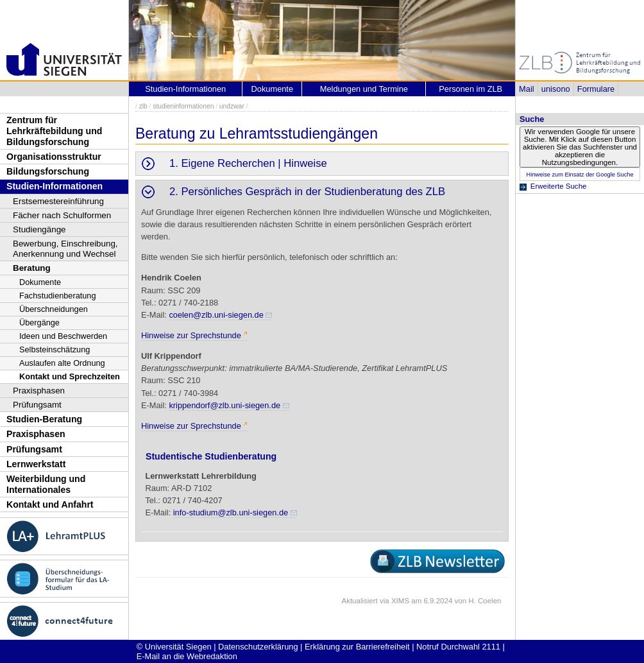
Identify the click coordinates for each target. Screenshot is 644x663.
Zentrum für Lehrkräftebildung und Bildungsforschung (54, 131)
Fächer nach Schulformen (62, 215)
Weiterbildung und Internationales (46, 484)
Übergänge (39, 323)
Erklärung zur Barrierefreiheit (357, 647)
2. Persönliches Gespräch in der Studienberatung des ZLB (307, 192)
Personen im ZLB (470, 89)
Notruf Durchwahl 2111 (458, 647)
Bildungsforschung (48, 171)
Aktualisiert (359, 601)
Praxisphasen (39, 391)
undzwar (232, 106)
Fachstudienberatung (58, 296)
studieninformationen (183, 106)
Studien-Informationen (55, 186)
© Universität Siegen (174, 647)
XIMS (400, 601)
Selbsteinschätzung (55, 349)
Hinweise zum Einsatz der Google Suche (580, 175)
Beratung (32, 268)
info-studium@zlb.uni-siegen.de (231, 512)
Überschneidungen (54, 309)
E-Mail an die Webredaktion (187, 656)
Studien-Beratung (44, 419)
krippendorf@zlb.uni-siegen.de (225, 405)
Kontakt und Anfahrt (50, 504)
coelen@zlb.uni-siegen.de (216, 315)
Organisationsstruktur (54, 157)
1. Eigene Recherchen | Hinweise (248, 163)
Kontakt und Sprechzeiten (70, 376)
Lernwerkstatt (36, 464)
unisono (556, 89)
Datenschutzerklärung (258, 647)
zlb (143, 106)
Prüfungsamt (37, 405)
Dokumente (40, 282)
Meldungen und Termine (364, 89)
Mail (526, 89)
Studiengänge (39, 229)
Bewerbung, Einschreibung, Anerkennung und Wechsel (65, 249)
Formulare (596, 89)
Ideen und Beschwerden (63, 336)
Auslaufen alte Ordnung (62, 363)
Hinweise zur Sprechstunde (191, 335)
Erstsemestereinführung (58, 201)
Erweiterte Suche (559, 186)
